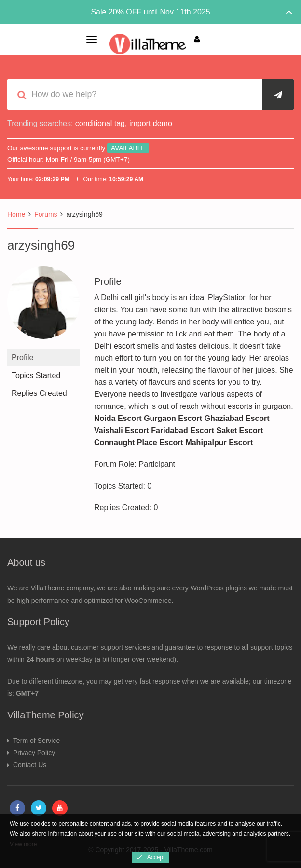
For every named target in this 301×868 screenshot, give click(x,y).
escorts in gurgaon (260, 406)
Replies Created (39, 393)
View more (23, 844)
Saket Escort (239, 430)
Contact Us (30, 765)
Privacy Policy (34, 753)
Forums (46, 214)
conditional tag (100, 123)
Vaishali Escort (122, 430)
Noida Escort (118, 418)
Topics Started (36, 375)
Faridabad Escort (183, 430)
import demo (151, 123)
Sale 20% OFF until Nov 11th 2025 (150, 12)
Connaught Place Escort (139, 442)
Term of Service (36, 741)
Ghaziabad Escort (237, 418)
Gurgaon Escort (173, 418)
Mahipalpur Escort (219, 442)
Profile (22, 357)
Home (16, 214)
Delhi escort (114, 346)
